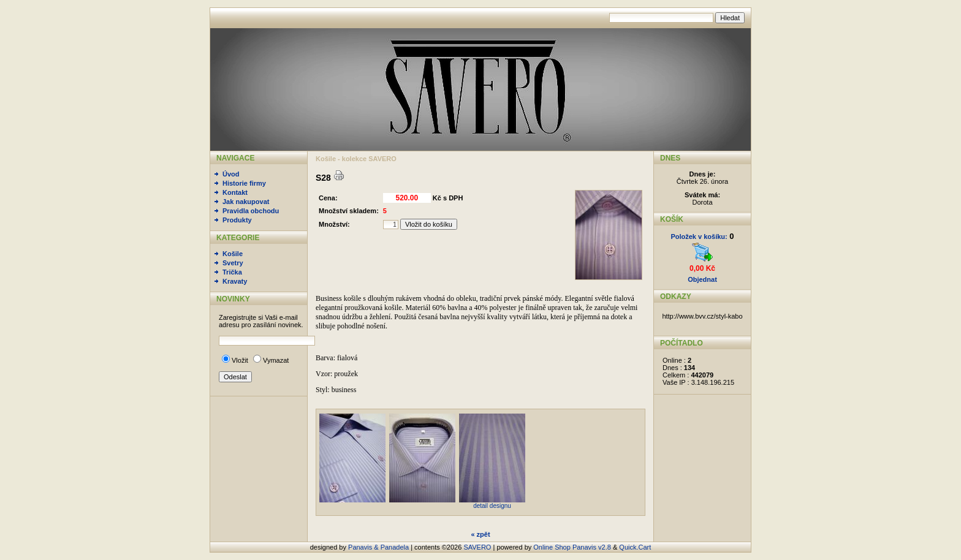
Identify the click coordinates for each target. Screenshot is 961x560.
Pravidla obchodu (251, 211)
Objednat (702, 279)
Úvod (231, 174)
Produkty (237, 220)
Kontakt (235, 192)
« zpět (480, 534)
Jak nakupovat (246, 202)
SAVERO (477, 547)
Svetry (233, 263)
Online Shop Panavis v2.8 (572, 547)
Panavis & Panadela (379, 547)
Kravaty (235, 281)
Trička (232, 272)
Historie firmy (244, 183)
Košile (233, 254)
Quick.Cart (635, 547)
